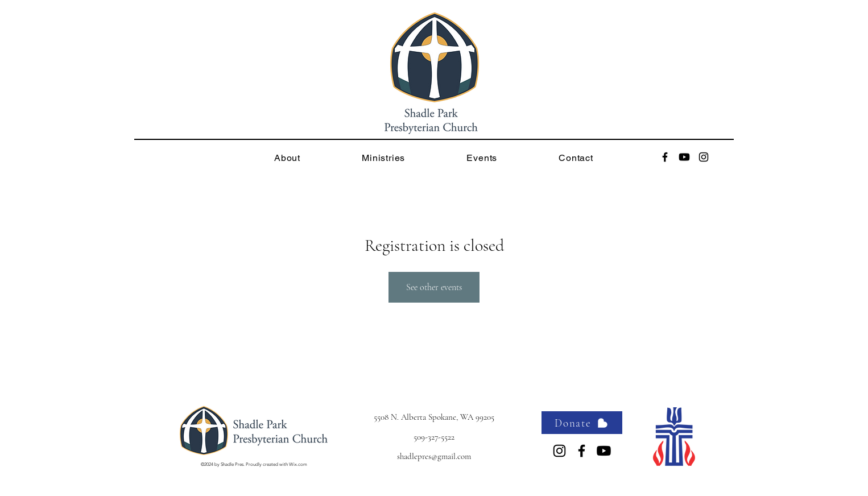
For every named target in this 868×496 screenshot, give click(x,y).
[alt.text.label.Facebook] (665, 157)
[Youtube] (684, 157)
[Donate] (582, 423)
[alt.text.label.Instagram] (704, 157)
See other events (434, 287)
